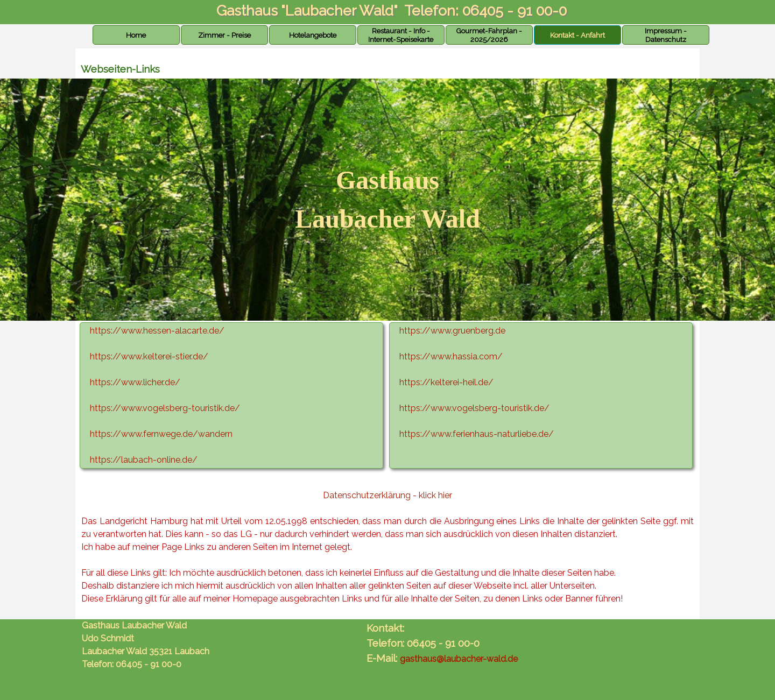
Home (136, 35)
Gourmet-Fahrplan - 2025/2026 (489, 35)
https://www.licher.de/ (135, 382)
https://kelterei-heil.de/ (446, 382)
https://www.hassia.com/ (451, 356)
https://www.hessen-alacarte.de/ (157, 331)
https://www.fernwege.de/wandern (161, 434)
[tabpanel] (387, 200)
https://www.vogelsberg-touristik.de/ (474, 408)
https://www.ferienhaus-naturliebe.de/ (477, 434)
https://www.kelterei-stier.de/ (149, 356)
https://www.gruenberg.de (452, 331)
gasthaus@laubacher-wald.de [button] (459, 659)
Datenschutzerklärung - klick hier (387, 495)
